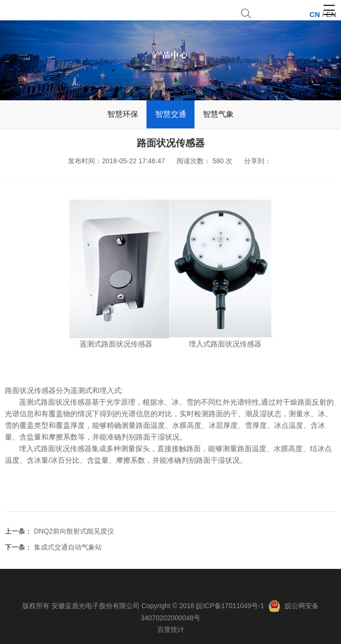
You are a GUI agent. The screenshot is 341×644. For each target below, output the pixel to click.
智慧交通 (171, 114)
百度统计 (171, 629)
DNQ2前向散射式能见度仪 (74, 531)
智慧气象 (218, 114)
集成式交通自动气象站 (68, 547)
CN (315, 14)
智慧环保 (123, 114)
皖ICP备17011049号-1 (230, 606)
